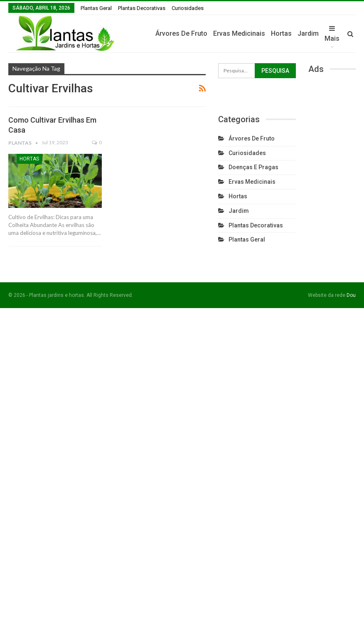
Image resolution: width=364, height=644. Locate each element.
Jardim (308, 33)
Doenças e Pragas (253, 167)
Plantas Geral (96, 8)
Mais (332, 34)
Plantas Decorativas (142, 8)
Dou (351, 295)
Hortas (281, 33)
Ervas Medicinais (239, 33)
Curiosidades (188, 8)
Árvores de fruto (181, 33)
